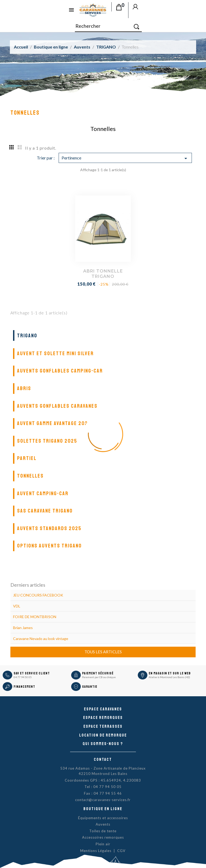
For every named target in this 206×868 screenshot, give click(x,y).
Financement (24, 687)
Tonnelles (30, 476)
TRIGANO (27, 336)
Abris (24, 388)
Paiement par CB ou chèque (99, 677)
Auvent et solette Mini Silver (55, 353)
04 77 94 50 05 (23, 677)
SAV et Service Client (32, 673)
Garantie (90, 687)
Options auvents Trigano (49, 546)
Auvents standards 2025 (49, 528)
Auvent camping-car (43, 493)
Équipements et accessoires (103, 818)
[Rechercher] (108, 26)
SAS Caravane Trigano (45, 511)
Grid (12, 147)
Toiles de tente (103, 831)
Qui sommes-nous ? (103, 744)
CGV (121, 851)
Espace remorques (103, 718)
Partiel (27, 458)
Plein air (103, 844)
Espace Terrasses (103, 726)
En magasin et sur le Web (170, 673)
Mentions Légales (96, 851)
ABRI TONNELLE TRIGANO (103, 274)
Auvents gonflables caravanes (57, 406)
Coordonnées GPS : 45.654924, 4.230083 (103, 780)
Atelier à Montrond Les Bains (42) (169, 677)
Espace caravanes (103, 709)
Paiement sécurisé (98, 673)
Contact (103, 759)
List (20, 147)
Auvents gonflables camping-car (60, 371)
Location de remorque (103, 735)
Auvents (103, 824)
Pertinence (125, 158)
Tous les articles (103, 652)
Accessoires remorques (103, 837)
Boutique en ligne (103, 809)
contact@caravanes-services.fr (103, 800)
